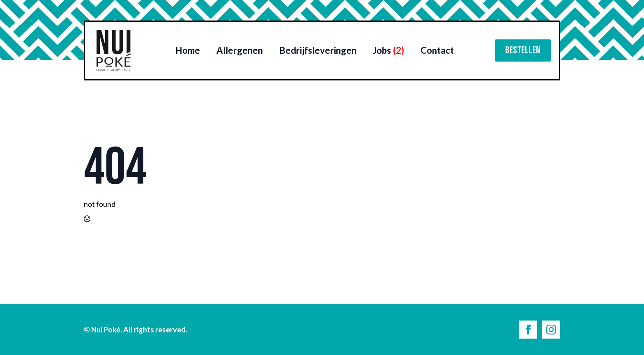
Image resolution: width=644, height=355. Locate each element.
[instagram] (551, 330)
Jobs (389, 50)
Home (188, 50)
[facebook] (528, 330)
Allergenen (240, 50)
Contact (437, 50)
